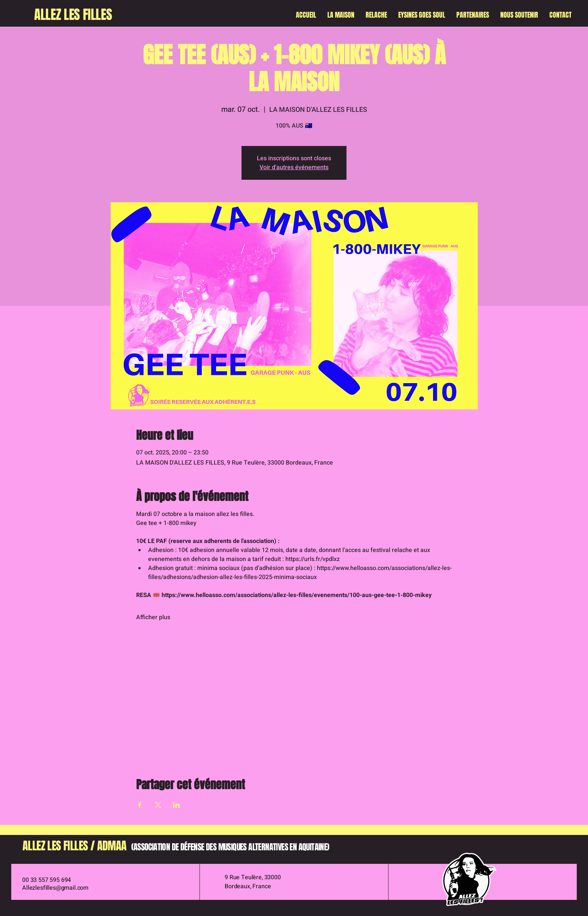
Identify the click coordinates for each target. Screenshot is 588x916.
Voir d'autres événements (294, 167)
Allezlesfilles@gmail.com (55, 888)
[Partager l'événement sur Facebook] (140, 805)
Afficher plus (153, 617)
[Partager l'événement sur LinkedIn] (176, 805)
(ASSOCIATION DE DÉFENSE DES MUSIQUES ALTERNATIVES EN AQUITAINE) (230, 847)
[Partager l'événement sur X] (158, 805)
